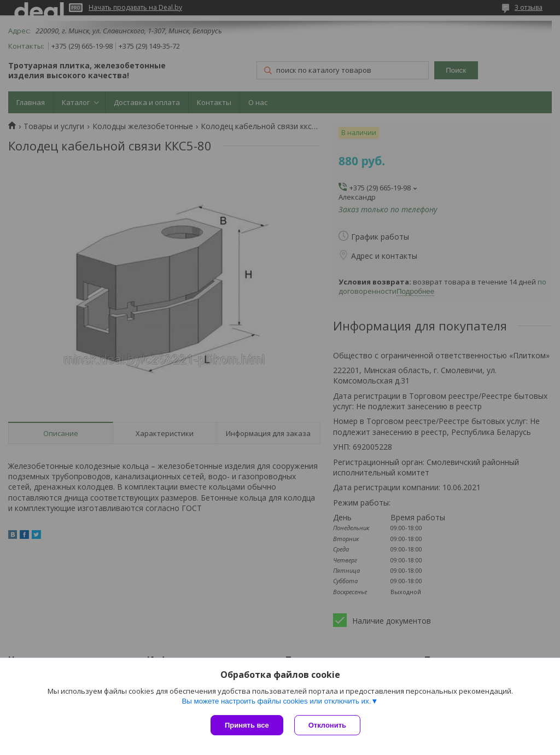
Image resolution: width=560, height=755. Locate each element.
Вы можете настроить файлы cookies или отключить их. (276, 701)
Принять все (247, 725)
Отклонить (327, 725)
